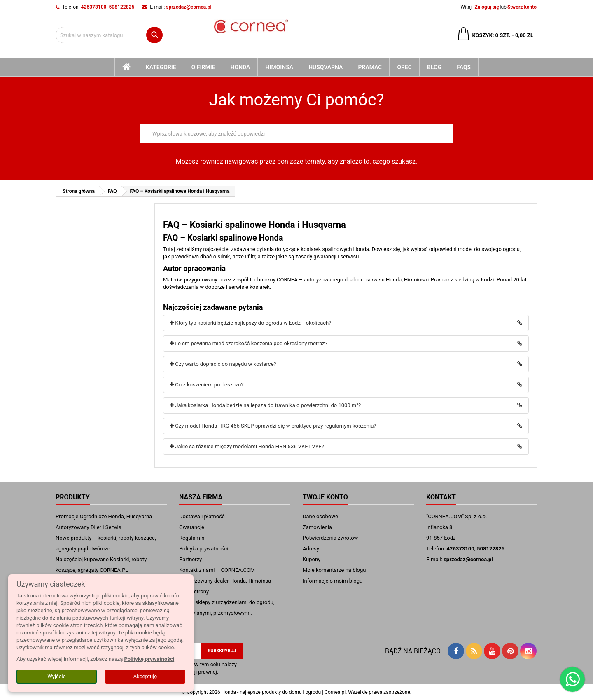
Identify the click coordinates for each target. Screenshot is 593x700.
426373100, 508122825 (108, 7)
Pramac (370, 67)
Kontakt (441, 497)
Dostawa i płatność (202, 516)
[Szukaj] (109, 35)
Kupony (312, 559)
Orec (404, 67)
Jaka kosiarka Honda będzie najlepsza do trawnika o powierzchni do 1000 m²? (265, 405)
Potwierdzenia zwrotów (330, 538)
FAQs (464, 67)
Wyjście (56, 676)
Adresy (311, 549)
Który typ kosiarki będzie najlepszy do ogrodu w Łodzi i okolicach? (250, 323)
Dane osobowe (320, 516)
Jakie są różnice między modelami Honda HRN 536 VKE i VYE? (247, 446)
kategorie (161, 67)
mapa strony (194, 591)
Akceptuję (145, 676)
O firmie (203, 67)
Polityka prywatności (204, 549)
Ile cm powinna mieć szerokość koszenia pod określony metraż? (249, 343)
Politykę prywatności (149, 659)
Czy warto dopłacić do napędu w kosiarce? (223, 364)
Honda (240, 67)
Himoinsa (279, 67)
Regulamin (192, 538)
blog (434, 67)
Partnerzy (190, 559)
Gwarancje (192, 527)
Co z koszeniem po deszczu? (207, 385)
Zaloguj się (487, 7)
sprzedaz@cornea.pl (189, 7)
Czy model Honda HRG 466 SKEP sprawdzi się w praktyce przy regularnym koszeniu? (273, 426)
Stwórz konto (522, 7)
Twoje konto (325, 497)
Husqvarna (326, 67)
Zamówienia (317, 527)
